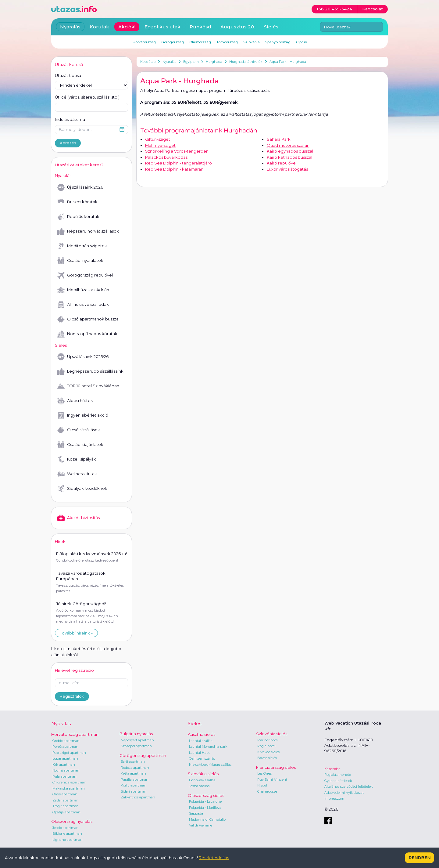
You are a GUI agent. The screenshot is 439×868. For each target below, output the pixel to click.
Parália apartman (135, 779)
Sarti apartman (133, 761)
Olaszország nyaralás (72, 821)
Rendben (419, 858)
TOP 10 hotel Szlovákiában (88, 386)
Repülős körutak (78, 217)
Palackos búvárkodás (166, 157)
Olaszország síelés (206, 795)
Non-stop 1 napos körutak (87, 334)
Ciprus (301, 42)
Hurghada (214, 62)
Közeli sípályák (77, 459)
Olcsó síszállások (79, 430)
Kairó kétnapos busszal (289, 157)
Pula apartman (64, 776)
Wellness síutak (77, 474)
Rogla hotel (266, 746)
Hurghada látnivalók (246, 62)
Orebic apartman (66, 741)
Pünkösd (200, 27)
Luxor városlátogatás (287, 169)
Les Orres (264, 773)
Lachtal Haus (200, 753)
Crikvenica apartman (69, 782)
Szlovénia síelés (272, 734)
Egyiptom (191, 62)
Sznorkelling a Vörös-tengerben (177, 151)
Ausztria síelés (202, 734)
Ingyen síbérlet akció (83, 415)
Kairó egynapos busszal (290, 151)
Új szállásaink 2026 (80, 187)
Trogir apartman (66, 806)
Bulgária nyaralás (136, 734)
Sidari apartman (134, 791)
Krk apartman (64, 765)
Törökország (227, 42)
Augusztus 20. (238, 27)
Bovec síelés (267, 758)
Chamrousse (267, 791)
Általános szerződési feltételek (349, 787)
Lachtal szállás (201, 741)
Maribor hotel (268, 740)
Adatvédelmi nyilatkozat (344, 793)
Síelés (271, 27)
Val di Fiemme (201, 825)
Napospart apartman (137, 740)
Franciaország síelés (276, 767)
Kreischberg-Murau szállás (210, 765)
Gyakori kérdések (338, 781)
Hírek (60, 541)
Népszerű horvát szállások (88, 231)
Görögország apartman (143, 755)
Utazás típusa (68, 75)
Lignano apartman (68, 840)
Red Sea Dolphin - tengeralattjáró (178, 163)
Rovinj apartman (66, 770)
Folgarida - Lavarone (205, 801)
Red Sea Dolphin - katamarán (174, 169)
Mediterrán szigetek (82, 246)
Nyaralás (169, 62)
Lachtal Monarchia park (208, 747)
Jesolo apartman (66, 828)
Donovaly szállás (202, 780)
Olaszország (200, 42)
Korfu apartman (134, 785)
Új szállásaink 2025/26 (83, 357)
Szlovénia (252, 42)
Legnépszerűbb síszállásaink (90, 371)
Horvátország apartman (75, 734)
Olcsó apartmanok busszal (88, 319)
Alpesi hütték (75, 401)
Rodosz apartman (135, 768)
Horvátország (144, 42)
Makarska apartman (69, 788)
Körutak (99, 27)
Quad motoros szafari (288, 145)
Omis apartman (65, 794)
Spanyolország (278, 42)
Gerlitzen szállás (202, 758)
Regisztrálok (72, 696)
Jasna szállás (199, 786)
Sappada (196, 813)
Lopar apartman (65, 758)
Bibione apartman (67, 834)
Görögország (173, 42)
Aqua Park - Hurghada (288, 62)
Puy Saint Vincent (272, 779)
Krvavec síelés (268, 752)
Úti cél (87, 97)
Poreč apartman (65, 747)
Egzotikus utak (162, 27)
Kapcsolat (332, 769)
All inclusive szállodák (83, 305)
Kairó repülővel (282, 163)
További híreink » (76, 633)
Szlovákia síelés (203, 774)
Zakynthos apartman (138, 797)
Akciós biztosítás (79, 518)
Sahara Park (279, 139)
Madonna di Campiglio (207, 819)
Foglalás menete (338, 775)
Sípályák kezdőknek (82, 489)
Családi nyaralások (80, 261)
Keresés (68, 143)
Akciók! (127, 27)
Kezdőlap (148, 62)
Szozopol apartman (136, 746)
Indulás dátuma (70, 119)
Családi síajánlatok (80, 445)
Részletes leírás (214, 858)
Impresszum (334, 798)
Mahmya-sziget (160, 145)
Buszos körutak (77, 202)
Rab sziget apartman (69, 753)
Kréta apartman (133, 773)
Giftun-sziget (158, 139)
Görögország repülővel (85, 275)
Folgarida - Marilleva (205, 808)
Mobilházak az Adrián (83, 290)
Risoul (262, 785)
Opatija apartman (66, 812)
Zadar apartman (66, 800)
